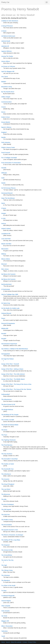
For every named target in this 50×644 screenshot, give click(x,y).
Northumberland (6, 284)
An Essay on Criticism (8, 66)
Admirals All (5, 46)
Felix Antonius (6, 142)
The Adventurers (7, 399)
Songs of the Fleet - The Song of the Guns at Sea (16, 384)
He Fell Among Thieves (8, 188)
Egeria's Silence (6, 127)
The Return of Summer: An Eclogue (12, 535)
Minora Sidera (6, 259)
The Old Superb (6, 510)
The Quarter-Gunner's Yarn (10, 530)
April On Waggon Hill (8, 71)
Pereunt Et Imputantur (8, 323)
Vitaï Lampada (6, 606)
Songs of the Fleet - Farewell (10, 364)
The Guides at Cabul (8, 464)
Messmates (5, 249)
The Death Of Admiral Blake (10, 425)
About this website (16, 642)
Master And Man (6, 244)
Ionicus (4, 223)
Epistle (4, 137)
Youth (3, 636)
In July (3, 218)
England (4, 132)
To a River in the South (8, 586)
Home (3, 642)
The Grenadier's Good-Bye (10, 459)
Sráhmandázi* (6, 394)
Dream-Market (6, 122)
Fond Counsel (6, 153)
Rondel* (4, 334)
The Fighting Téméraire (9, 440)
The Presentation (7, 525)
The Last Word (6, 489)
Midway (4, 254)
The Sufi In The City (7, 560)
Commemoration (7, 102)
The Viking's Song (7, 570)
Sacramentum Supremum (9, 344)
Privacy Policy (32, 642)
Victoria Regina (6, 601)
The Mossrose (6, 494)
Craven (4, 107)
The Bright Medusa (7, 410)
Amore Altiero (6, 61)
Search (8, 642)
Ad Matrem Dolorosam (8, 36)
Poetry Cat (5, 2)
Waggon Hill (5, 621)
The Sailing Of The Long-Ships (11, 540)
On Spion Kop (6, 303)
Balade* (4, 82)
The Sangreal (5, 545)
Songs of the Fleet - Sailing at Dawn (12, 369)
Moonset (4, 264)
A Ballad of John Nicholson (10, 21)
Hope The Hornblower (8, 198)
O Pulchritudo (6, 289)
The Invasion (5, 479)
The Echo (4, 430)
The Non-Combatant (8, 504)
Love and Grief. (6, 239)
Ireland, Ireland (6, 229)
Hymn (3, 203)
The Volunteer (6, 575)
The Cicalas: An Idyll (8, 420)
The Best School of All (8, 404)
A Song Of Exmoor (7, 26)
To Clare (4, 591)
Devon (3, 112)
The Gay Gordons (7, 454)
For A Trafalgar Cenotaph (9, 158)
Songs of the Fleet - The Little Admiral (13, 374)
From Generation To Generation (11, 163)
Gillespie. (4, 173)
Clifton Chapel (6, 97)
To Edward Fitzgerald (8, 596)
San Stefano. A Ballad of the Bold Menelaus (15, 349)
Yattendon (5, 631)
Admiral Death (6, 41)
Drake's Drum (6, 117)
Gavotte (4, 168)
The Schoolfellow (7, 555)
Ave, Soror (5, 77)
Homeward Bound (7, 193)
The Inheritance (6, 474)
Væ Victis (4, 616)
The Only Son (6, 515)
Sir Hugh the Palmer (8, 359)
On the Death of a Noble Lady (10, 308)
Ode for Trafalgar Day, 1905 (10, 294)
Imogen (4, 213)
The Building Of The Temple (10, 415)
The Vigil (4, 565)
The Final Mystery (7, 445)
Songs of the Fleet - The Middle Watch (13, 379)
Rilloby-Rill (5, 328)
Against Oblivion (7, 51)
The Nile (4, 499)
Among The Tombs (7, 56)
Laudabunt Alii (6, 234)
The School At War (7, 550)
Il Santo (4, 208)
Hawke (3, 183)
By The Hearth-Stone (8, 92)
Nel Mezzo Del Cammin (8, 274)
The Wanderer (6, 580)
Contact (25, 642)
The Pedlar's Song (7, 520)
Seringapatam (6, 354)
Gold (3, 178)
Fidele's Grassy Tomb (8, 147)
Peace (3, 318)
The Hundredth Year (8, 469)
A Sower (4, 31)
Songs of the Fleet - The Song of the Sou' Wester (16, 389)
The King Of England (8, 484)
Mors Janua (5, 269)
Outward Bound (6, 313)
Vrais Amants (5, 611)
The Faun (4, 435)
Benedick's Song (7, 87)
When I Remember (7, 626)
